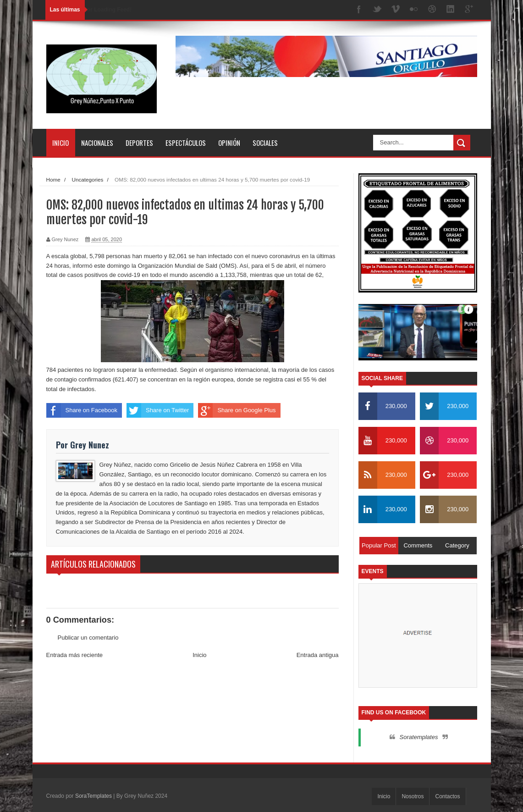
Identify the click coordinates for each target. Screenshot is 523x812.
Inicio (61, 143)
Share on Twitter (158, 410)
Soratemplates (419, 737)
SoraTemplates (94, 796)
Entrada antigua (318, 655)
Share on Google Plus (237, 410)
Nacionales (97, 143)
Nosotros (413, 796)
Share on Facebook (82, 410)
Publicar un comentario (88, 638)
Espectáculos (186, 143)
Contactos (447, 796)
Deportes (139, 143)
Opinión (229, 143)
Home (53, 180)
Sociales (265, 143)
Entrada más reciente (75, 655)
